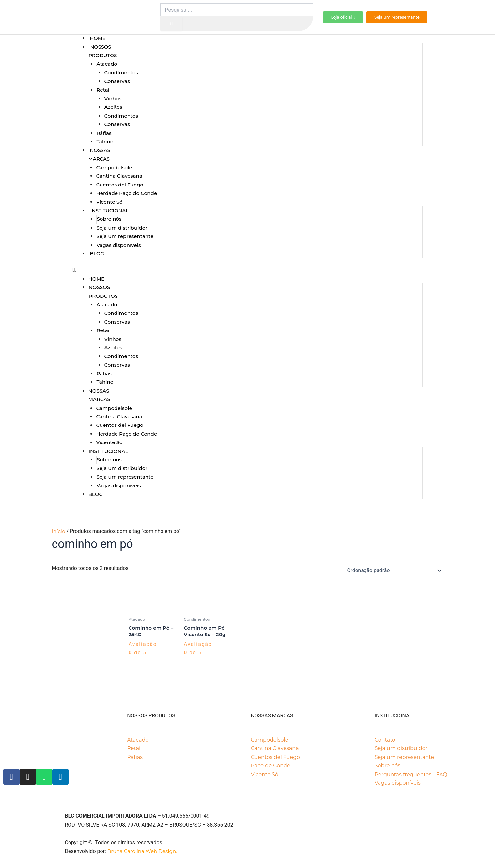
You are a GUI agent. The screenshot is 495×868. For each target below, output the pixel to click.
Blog (97, 254)
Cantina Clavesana (119, 176)
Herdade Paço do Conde (126, 193)
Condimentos (121, 73)
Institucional (109, 211)
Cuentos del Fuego (120, 185)
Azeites (113, 107)
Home (98, 38)
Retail (103, 90)
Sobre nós (109, 219)
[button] (247, 270)
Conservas (117, 81)
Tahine (105, 142)
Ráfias (104, 133)
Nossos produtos (103, 51)
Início (59, 531)
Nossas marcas (99, 154)
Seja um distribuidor (122, 228)
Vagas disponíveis (118, 245)
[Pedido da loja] (393, 571)
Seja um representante (125, 236)
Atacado (107, 64)
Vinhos (113, 98)
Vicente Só (109, 202)
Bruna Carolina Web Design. (143, 851)
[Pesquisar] (171, 24)
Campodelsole (114, 167)
